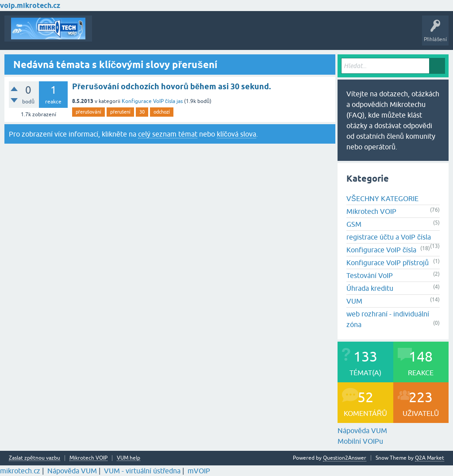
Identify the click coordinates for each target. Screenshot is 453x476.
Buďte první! (141, 35)
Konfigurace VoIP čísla (148, 101)
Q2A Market (430, 458)
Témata (108, 35)
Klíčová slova (182, 35)
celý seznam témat (168, 134)
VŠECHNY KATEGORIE (382, 198)
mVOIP (199, 471)
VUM (354, 301)
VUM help (129, 458)
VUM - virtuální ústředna (142, 471)
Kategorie (219, 35)
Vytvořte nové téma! (267, 35)
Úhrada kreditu (370, 288)
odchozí (162, 112)
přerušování (88, 112)
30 (142, 112)
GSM (354, 224)
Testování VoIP (370, 275)
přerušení (120, 112)
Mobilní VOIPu (360, 441)
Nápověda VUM (362, 430)
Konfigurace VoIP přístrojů (388, 263)
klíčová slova (236, 134)
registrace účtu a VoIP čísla (389, 237)
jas (180, 101)
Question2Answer (345, 458)
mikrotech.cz (20, 471)
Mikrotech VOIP (371, 211)
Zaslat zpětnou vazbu (35, 458)
